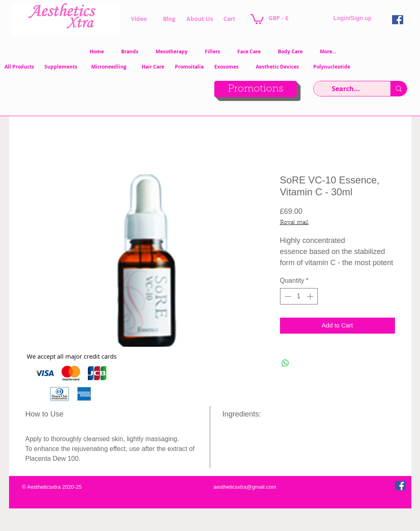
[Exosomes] (229, 67)
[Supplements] (61, 67)
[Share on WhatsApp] (285, 363)
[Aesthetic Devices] (277, 67)
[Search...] (346, 89)
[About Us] (200, 19)
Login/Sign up (352, 18)
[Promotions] (256, 89)
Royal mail (294, 223)
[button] (257, 19)
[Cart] (229, 19)
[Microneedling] (109, 67)
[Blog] (169, 19)
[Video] (139, 19)
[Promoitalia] (189, 67)
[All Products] (19, 67)
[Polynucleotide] (333, 67)
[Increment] (311, 296)
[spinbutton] (299, 296)
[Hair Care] (153, 67)
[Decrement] (287, 296)
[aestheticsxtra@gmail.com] (244, 487)
